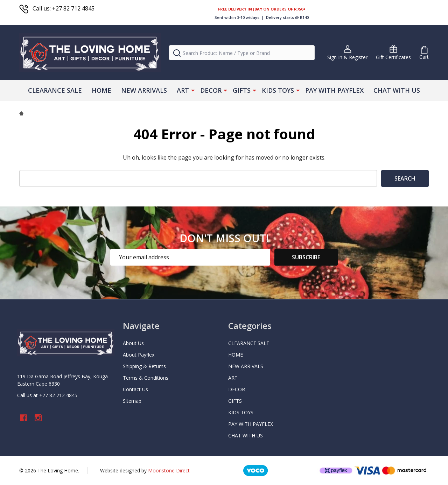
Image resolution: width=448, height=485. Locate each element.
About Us (133, 343)
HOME (101, 90)
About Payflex (139, 355)
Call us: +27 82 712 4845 (57, 8)
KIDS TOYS (278, 90)
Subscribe (306, 257)
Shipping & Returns (144, 366)
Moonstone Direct (169, 470)
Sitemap (132, 401)
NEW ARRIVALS (144, 90)
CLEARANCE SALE (55, 90)
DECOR (211, 90)
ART (183, 90)
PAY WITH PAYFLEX (334, 90)
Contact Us (135, 389)
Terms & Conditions (146, 378)
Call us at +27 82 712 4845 (47, 395)
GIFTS (242, 90)
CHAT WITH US (397, 90)
